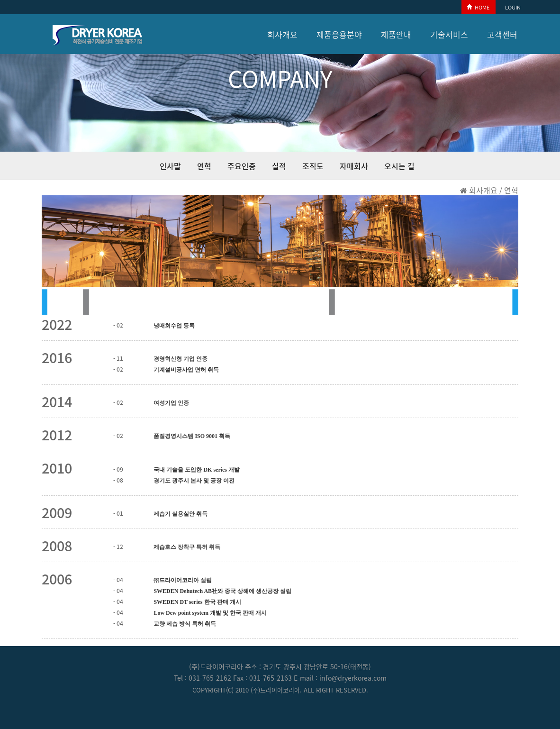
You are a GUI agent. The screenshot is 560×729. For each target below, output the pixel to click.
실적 (279, 166)
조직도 (313, 166)
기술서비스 (449, 34)
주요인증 (242, 166)
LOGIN (513, 7)
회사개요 (282, 34)
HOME (482, 7)
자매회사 (354, 166)
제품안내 (396, 34)
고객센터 (502, 34)
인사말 (170, 166)
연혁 (204, 166)
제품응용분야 (339, 34)
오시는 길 (399, 166)
